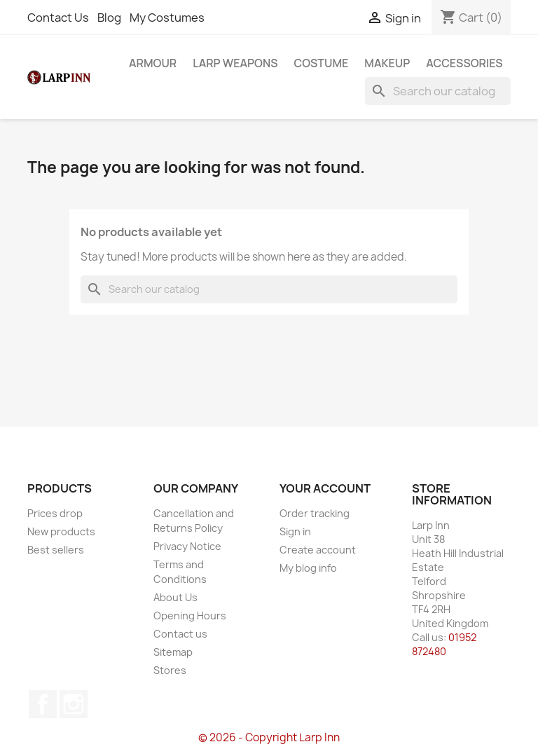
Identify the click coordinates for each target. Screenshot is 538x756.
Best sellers (56, 550)
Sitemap (173, 652)
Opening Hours (190, 616)
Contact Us (58, 18)
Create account (318, 550)
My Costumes (167, 18)
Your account (325, 488)
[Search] (438, 91)
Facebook (43, 704)
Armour (153, 63)
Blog (109, 18)
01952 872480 (444, 644)
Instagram (74, 704)
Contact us (180, 634)
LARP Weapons (235, 63)
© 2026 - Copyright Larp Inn (269, 737)
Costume (322, 63)
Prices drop (55, 513)
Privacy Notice (187, 546)
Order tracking (315, 513)
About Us (175, 597)
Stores (170, 670)
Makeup (387, 63)
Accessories (464, 63)
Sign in (295, 531)
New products (61, 531)
